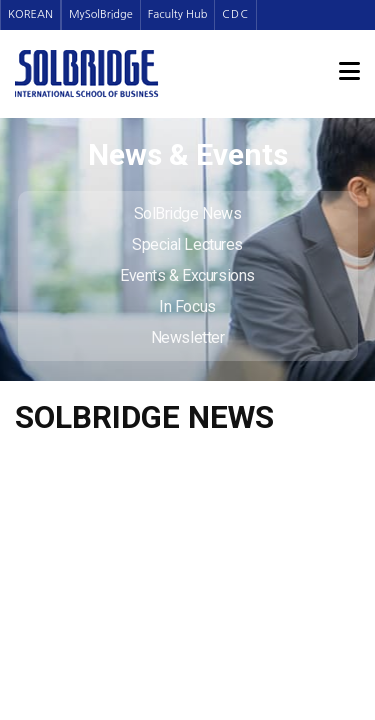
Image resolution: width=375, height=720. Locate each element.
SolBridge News (188, 213)
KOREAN (30, 14)
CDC (235, 14)
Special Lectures (187, 244)
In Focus (187, 306)
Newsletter (188, 337)
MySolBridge (101, 14)
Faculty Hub (178, 14)
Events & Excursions (187, 275)
